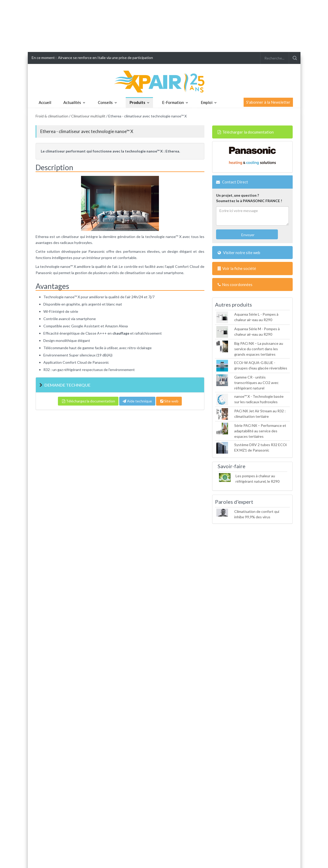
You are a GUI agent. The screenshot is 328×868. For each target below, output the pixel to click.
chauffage (121, 333)
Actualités (72, 102)
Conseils (105, 102)
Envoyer (247, 235)
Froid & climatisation (52, 116)
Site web (169, 401)
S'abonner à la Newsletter (268, 102)
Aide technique (137, 401)
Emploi (207, 102)
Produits (137, 102)
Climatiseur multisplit (88, 116)
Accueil (45, 102)
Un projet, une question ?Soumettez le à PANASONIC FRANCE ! (249, 198)
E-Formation (173, 102)
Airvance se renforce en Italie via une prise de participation (105, 58)
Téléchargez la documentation (88, 401)
